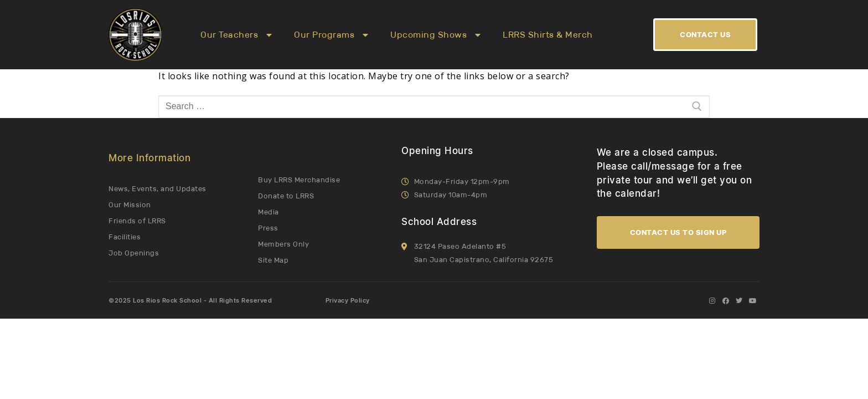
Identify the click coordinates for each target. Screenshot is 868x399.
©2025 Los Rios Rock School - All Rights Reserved (190, 301)
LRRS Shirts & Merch (548, 35)
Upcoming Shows (435, 35)
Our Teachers (236, 35)
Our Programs (331, 35)
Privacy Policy (348, 301)
